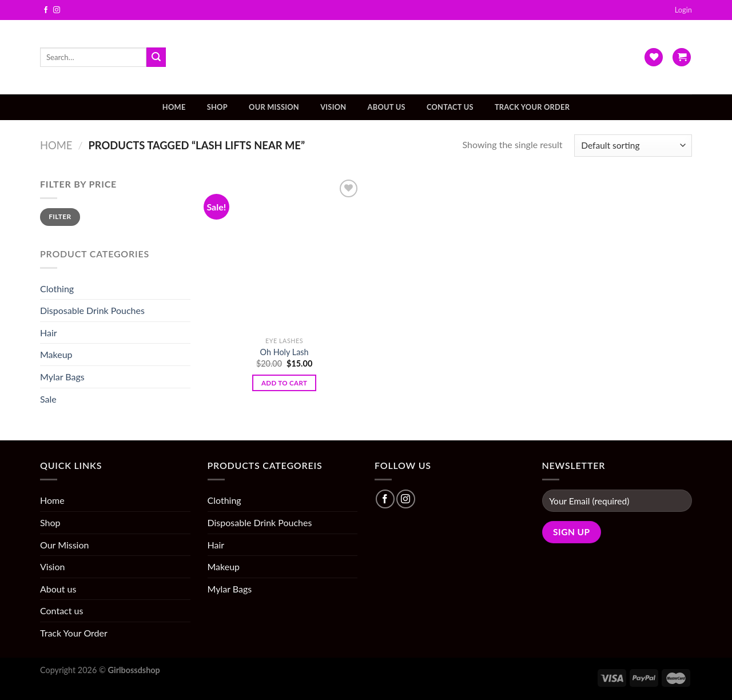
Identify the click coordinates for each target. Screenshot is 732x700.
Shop (217, 107)
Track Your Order (532, 107)
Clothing (57, 289)
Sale (48, 399)
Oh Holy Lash (285, 352)
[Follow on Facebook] (46, 10)
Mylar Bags (62, 377)
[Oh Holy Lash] (284, 254)
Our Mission (274, 107)
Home (174, 107)
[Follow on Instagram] (57, 10)
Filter (60, 216)
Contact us (450, 107)
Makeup (56, 354)
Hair (49, 333)
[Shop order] (633, 146)
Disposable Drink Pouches (92, 310)
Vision (333, 107)
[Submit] (156, 57)
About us (387, 107)
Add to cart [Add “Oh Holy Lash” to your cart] (284, 383)
